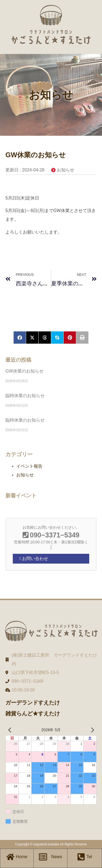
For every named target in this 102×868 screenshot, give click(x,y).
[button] (20, 338)
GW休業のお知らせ (24, 371)
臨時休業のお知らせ (25, 396)
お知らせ (66, 170)
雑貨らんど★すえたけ (33, 713)
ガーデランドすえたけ (33, 703)
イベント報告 (29, 466)
